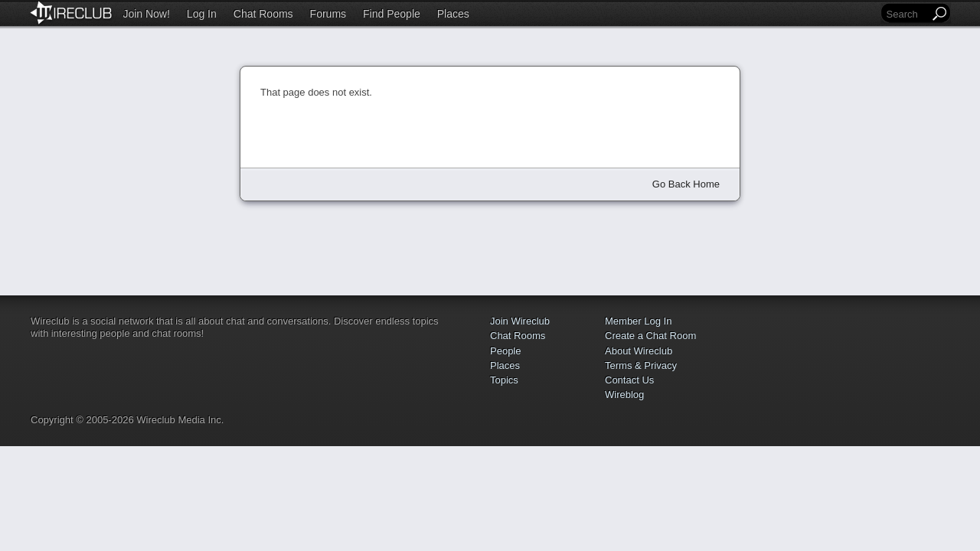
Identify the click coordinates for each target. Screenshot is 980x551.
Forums (328, 14)
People (505, 351)
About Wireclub (639, 351)
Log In (202, 14)
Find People (392, 14)
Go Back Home (686, 184)
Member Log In (638, 321)
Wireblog (624, 395)
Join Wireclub (520, 321)
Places (453, 14)
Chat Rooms (263, 14)
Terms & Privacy (641, 365)
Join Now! (146, 14)
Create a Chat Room (650, 336)
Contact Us (629, 380)
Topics (504, 380)
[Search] (906, 14)
